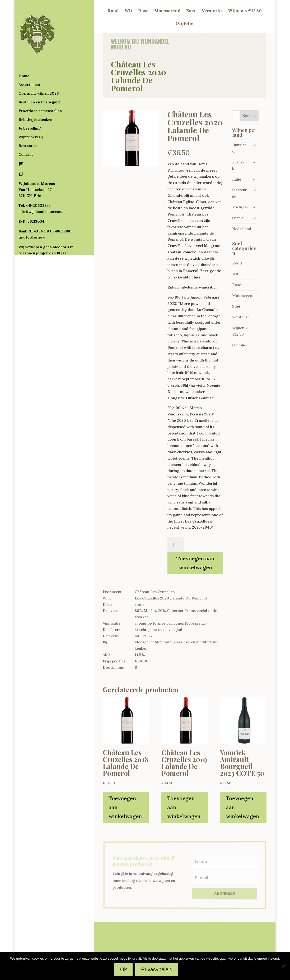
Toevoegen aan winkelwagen (195, 563)
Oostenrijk (240, 193)
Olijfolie (184, 24)
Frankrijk (239, 165)
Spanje (238, 218)
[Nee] (283, 966)
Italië (237, 179)
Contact (26, 133)
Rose (143, 11)
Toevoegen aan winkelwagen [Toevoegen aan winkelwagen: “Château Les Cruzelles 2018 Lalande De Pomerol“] (125, 807)
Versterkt (212, 11)
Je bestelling (30, 107)
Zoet (191, 11)
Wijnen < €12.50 (245, 11)
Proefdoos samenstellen (40, 89)
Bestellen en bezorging (39, 81)
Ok (124, 969)
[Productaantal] (175, 544)
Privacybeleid (157, 969)
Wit (128, 11)
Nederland (242, 229)
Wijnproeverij (31, 116)
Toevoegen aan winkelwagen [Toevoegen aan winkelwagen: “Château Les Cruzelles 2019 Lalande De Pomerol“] (184, 807)
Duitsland (239, 148)
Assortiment (29, 63)
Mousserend (167, 11)
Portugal (240, 207)
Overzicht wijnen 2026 (39, 72)
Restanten (28, 124)
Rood (113, 11)
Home (24, 54)
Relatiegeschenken (35, 98)
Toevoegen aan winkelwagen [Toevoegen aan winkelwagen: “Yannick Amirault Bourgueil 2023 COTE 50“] (242, 807)
